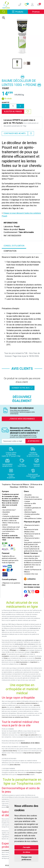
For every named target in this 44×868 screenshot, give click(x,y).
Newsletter (6, 512)
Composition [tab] (10, 251)
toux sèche (35, 652)
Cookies (27, 516)
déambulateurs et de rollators (30, 743)
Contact (5, 514)
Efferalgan (13, 650)
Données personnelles (32, 514)
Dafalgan (23, 650)
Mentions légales (30, 512)
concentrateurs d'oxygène (34, 773)
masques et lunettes (23, 775)
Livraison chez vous (31, 574)
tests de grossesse (22, 662)
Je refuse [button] (26, 852)
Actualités (28, 495)
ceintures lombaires (31, 703)
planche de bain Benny (10, 751)
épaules (4, 707)
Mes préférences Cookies (33, 519)
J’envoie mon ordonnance (22, 419)
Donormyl (38, 658)
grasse (4, 654)
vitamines (24, 664)
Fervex (6, 658)
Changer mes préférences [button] (26, 858)
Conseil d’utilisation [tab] (14, 246)
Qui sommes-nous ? (9, 510)
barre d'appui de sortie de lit (29, 735)
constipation (5, 656)
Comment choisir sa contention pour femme (15, 717)
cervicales (37, 705)
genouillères (21, 703)
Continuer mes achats (15, 133)
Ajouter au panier (13, 112)
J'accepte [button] (26, 847)
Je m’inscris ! (34, 441)
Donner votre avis (22, 388)
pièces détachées (15, 765)
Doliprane (22, 648)
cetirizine (22, 656)
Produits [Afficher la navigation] (20, 12)
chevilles (18, 707)
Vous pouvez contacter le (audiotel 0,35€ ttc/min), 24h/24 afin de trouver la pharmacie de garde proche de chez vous (33, 547)
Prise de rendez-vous (31, 497)
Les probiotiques (7, 850)
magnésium (34, 662)
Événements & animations (33, 499)
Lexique (27, 501)
